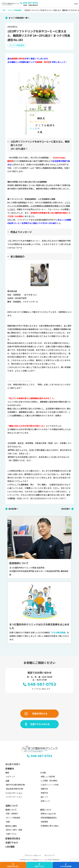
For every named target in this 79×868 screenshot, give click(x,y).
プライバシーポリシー (33, 855)
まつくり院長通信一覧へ (19, 18)
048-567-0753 (30, 3)
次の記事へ (66, 509)
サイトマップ (49, 855)
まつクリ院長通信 (17, 45)
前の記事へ (13, 509)
